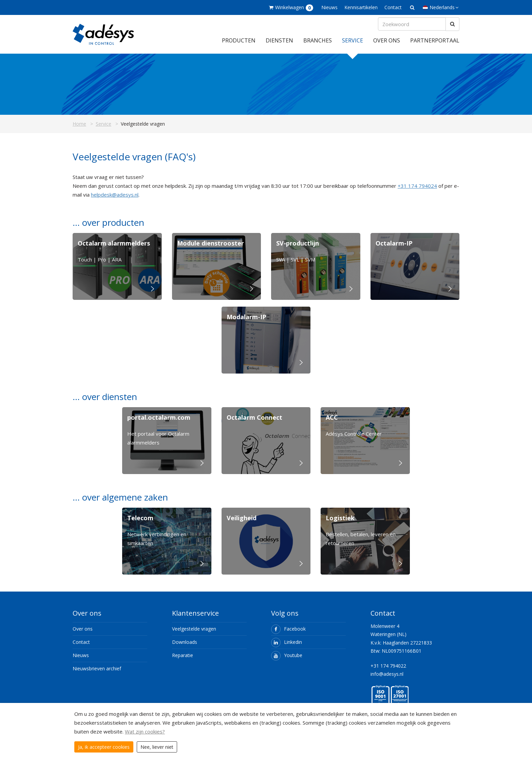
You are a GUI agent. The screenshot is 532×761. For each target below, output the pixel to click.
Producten (239, 45)
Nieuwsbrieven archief (97, 673)
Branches (318, 45)
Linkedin (287, 647)
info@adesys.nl (387, 679)
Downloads (185, 647)
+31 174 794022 (388, 671)
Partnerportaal (435, 45)
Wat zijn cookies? (145, 731)
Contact (393, 7)
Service (353, 45)
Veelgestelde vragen (194, 633)
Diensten (279, 45)
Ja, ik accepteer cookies (104, 747)
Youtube (287, 660)
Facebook (288, 633)
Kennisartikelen (361, 7)
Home (79, 129)
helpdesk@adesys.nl (115, 199)
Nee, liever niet (157, 747)
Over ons (387, 45)
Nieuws (329, 7)
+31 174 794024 (417, 191)
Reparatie (183, 660)
